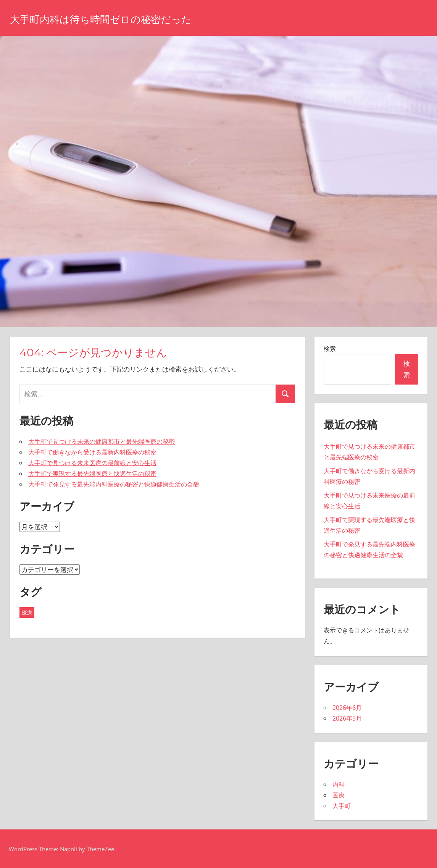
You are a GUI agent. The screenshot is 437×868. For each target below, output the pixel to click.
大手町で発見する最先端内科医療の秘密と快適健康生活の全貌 (114, 484)
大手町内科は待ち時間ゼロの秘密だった (121, 19)
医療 (339, 795)
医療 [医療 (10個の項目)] (27, 613)
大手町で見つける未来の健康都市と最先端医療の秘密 (102, 441)
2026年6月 (347, 708)
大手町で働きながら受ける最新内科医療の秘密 (92, 452)
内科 (339, 784)
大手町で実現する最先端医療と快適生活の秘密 (92, 474)
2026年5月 (347, 718)
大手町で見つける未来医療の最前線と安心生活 (92, 463)
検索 (330, 349)
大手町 (342, 806)
